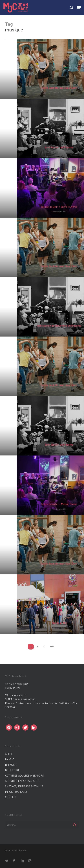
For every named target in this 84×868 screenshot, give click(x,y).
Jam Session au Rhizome (59, 147)
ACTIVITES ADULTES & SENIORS (24, 776)
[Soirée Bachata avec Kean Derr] (51, 69)
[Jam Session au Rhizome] (51, 128)
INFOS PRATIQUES (16, 792)
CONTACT (11, 797)
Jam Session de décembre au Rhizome (59, 326)
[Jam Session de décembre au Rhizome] (51, 307)
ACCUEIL (10, 754)
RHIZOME (11, 765)
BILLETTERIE (13, 770)
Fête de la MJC (59, 623)
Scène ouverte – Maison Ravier (59, 504)
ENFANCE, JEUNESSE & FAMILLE (24, 786)
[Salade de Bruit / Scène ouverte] (51, 188)
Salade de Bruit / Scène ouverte (59, 207)
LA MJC (9, 759)
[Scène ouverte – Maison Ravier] (51, 485)
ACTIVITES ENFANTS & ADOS (23, 781)
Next (52, 647)
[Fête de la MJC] (51, 604)
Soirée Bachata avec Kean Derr (59, 88)
